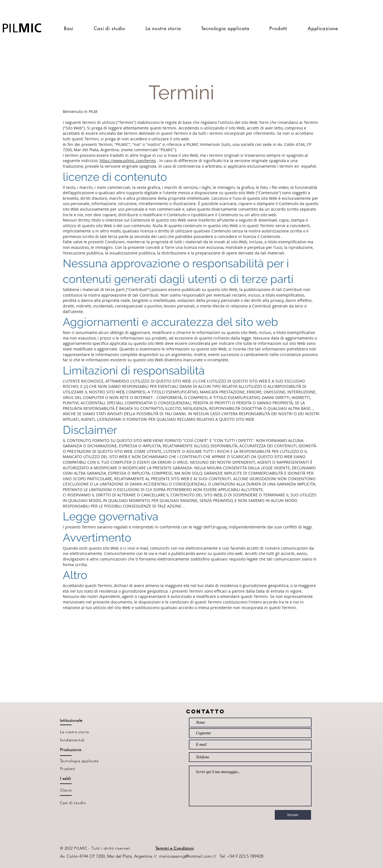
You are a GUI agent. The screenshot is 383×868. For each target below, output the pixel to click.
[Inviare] (293, 815)
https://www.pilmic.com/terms (128, 161)
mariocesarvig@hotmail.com (185, 856)
